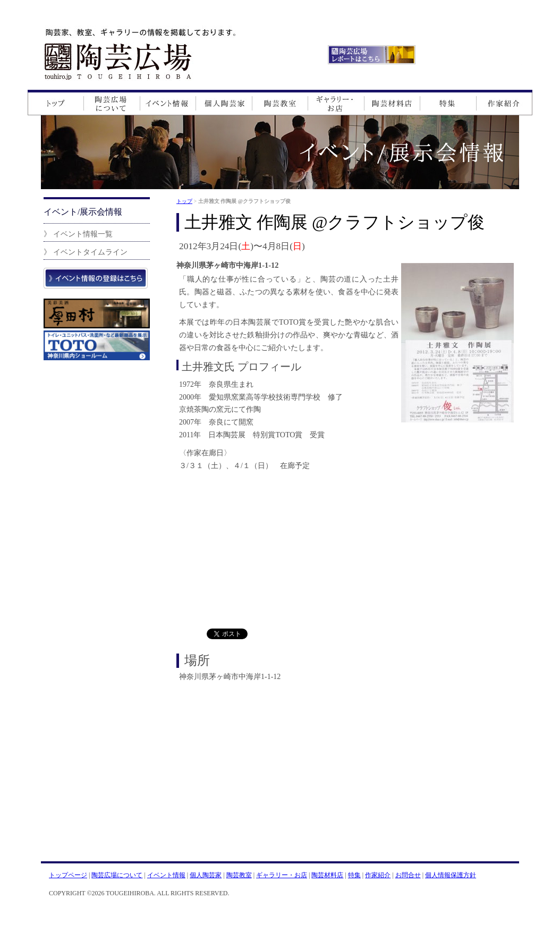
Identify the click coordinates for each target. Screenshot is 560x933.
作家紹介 (378, 875)
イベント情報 (166, 875)
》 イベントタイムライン (86, 252)
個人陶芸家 (206, 875)
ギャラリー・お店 (282, 875)
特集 (354, 875)
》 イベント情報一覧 (78, 234)
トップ (184, 201)
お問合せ (408, 875)
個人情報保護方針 (451, 875)
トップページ (68, 875)
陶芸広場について (117, 875)
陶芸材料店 (327, 875)
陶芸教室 (239, 875)
